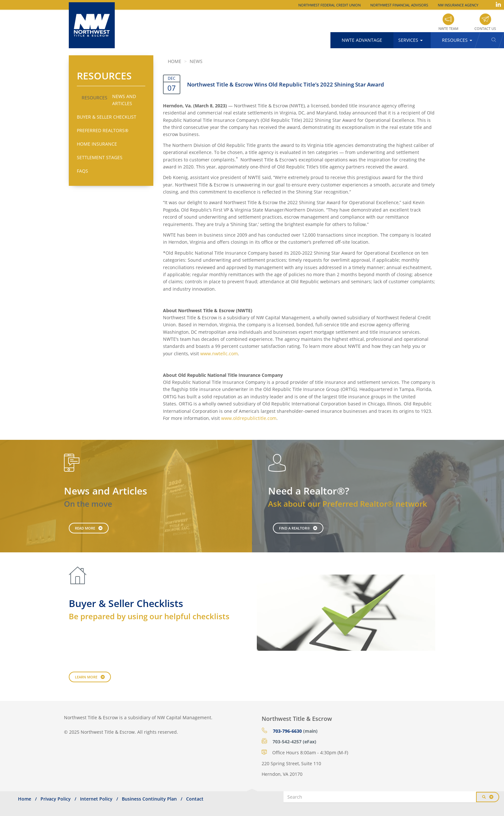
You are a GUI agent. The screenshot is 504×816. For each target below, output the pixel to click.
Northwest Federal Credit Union (329, 5)
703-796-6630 (287, 731)
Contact (195, 799)
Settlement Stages (100, 157)
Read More (85, 528)
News (196, 61)
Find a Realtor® (294, 528)
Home (175, 61)
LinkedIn (498, 4)
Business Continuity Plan (149, 799)
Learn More (86, 677)
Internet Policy (96, 799)
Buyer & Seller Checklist (107, 117)
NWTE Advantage (362, 40)
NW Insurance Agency (458, 5)
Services (410, 40)
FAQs (82, 171)
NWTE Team (448, 28)
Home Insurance (97, 144)
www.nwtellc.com (219, 354)
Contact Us (485, 28)
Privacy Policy (56, 799)
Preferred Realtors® (103, 130)
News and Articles (124, 100)
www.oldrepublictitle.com (249, 418)
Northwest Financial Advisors (399, 5)
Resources (457, 40)
